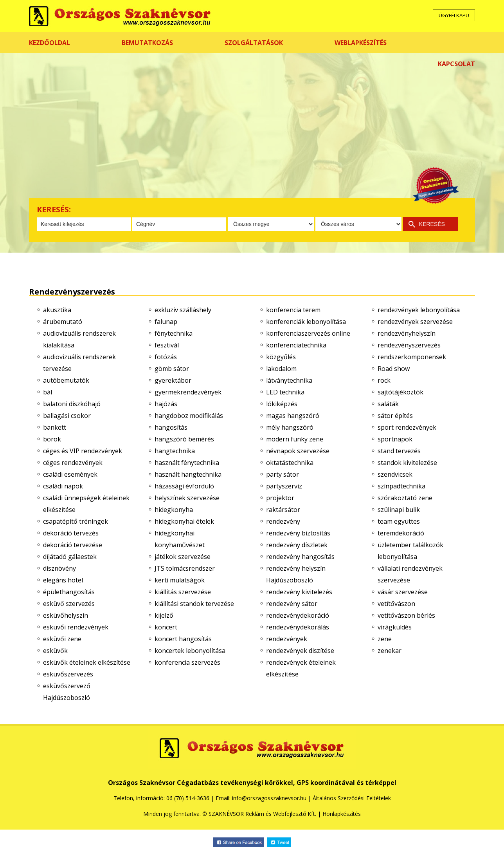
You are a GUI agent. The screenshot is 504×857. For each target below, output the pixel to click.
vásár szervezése (403, 592)
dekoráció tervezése (73, 545)
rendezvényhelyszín (407, 333)
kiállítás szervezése (183, 592)
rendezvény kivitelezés (299, 592)
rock (384, 380)
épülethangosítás (69, 592)
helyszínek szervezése (187, 498)
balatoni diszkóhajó (72, 404)
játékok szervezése (183, 557)
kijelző (164, 615)
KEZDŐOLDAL (49, 43)
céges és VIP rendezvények (83, 451)
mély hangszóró (290, 427)
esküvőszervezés (68, 674)
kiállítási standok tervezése (194, 604)
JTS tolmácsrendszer (185, 568)
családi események (70, 474)
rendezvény (283, 521)
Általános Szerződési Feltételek (352, 798)
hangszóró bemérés (184, 439)
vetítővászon (396, 604)
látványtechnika (289, 380)
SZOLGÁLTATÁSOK (254, 43)
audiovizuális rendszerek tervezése (79, 363)
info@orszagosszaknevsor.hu (269, 798)
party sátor (283, 474)
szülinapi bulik (399, 510)
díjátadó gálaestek (70, 557)
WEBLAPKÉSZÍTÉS (361, 43)
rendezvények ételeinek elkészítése (301, 668)
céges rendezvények (73, 463)
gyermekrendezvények (188, 392)
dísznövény (59, 568)
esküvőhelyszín (66, 615)
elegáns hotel (63, 580)
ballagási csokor (67, 416)
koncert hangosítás (183, 639)
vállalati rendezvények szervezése (410, 574)
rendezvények (287, 639)
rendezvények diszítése (300, 651)
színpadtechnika (401, 486)
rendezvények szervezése (415, 322)
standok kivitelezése (407, 463)
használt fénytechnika (187, 463)
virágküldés (395, 627)
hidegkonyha (174, 510)
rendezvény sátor (292, 604)
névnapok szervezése (298, 451)
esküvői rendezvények (76, 627)
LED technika (285, 392)
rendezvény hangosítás (300, 557)
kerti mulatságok (180, 580)
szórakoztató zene (405, 498)
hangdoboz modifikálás (189, 416)
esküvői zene (62, 639)
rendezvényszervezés (409, 345)
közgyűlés (281, 357)
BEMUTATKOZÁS (147, 43)
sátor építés (395, 416)
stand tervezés (399, 451)
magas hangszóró (293, 416)
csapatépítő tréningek (76, 521)
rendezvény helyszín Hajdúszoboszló (296, 574)
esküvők (55, 651)
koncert (166, 627)
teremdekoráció (401, 533)
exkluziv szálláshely (183, 310)
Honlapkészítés (342, 814)
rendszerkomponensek (412, 357)
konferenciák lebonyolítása (306, 322)
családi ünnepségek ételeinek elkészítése (86, 504)
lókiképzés (282, 404)
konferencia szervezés (187, 662)
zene (385, 639)
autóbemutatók (66, 380)
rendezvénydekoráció (298, 615)
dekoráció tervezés (71, 533)
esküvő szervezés (69, 604)
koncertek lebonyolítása (190, 651)
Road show (394, 369)
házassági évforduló (184, 486)
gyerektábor (173, 380)
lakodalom (281, 369)
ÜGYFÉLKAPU (454, 15)
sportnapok (395, 439)
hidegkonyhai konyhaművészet (180, 539)
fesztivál (167, 345)
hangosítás (171, 427)
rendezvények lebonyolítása (419, 310)
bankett (55, 427)
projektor (280, 498)
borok (52, 439)
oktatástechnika (290, 463)
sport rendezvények (407, 427)
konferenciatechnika (296, 345)
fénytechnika (174, 333)
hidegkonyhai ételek (184, 521)
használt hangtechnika (188, 474)
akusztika (57, 310)
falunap (166, 322)
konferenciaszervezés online (308, 333)
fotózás (166, 357)
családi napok (63, 486)
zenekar (390, 651)
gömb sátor (172, 369)
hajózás (166, 404)
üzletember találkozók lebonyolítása (410, 551)
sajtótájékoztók (400, 392)
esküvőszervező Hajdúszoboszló (67, 692)
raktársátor (283, 510)
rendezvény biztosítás (298, 533)
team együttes (399, 521)
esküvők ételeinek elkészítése (87, 662)
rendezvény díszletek (297, 545)
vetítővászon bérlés (406, 615)
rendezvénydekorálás (298, 627)
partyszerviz (284, 486)
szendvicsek (395, 474)
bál (48, 392)
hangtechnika (175, 451)
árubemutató (63, 322)
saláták (388, 404)
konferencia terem (293, 310)
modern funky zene (295, 439)
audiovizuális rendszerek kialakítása (79, 339)
